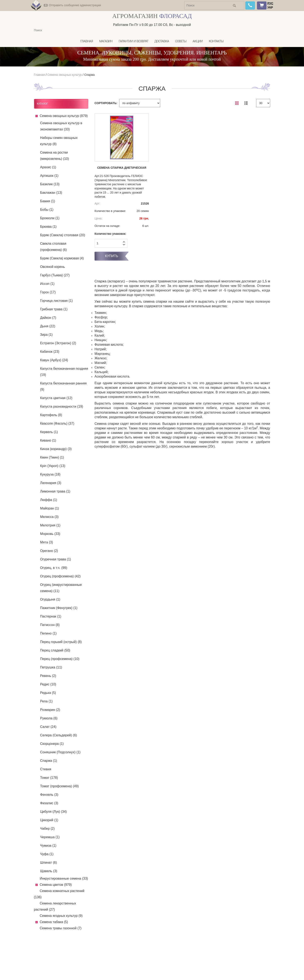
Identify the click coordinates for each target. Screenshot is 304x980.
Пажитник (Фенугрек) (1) (59, 608)
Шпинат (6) (49, 863)
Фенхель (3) (49, 795)
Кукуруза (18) (50, 474)
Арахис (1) (48, 167)
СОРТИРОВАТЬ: (106, 103)
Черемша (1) (50, 837)
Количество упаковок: (110, 234)
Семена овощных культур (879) (64, 116)
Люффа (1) (49, 500)
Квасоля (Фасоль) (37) (57, 423)
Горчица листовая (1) (56, 301)
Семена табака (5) (54, 922)
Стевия (46, 769)
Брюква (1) (48, 227)
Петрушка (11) (51, 667)
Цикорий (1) (49, 820)
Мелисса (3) (49, 517)
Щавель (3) (49, 871)
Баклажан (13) (51, 193)
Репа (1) (46, 701)
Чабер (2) (47, 829)
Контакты (216, 42)
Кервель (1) (49, 432)
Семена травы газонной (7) (61, 928)
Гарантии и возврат (134, 42)
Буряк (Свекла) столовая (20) (63, 235)
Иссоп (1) (47, 284)
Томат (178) (49, 778)
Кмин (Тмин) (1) (52, 457)
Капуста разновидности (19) (62, 406)
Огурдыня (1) (50, 599)
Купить (112, 256)
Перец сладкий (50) (55, 650)
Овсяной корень (53, 267)
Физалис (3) (49, 803)
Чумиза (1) (48, 846)
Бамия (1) (48, 201)
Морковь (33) (50, 534)
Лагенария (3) (51, 483)
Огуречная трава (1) (56, 559)
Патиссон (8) (50, 625)
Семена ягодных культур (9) (61, 916)
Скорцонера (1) (52, 744)
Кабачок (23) (50, 352)
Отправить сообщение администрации (75, 5)
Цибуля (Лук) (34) (54, 812)
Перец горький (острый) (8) (61, 642)
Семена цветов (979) (56, 885)
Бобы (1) (47, 210)
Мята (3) (47, 542)
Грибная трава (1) (54, 309)
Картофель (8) (51, 415)
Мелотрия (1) (50, 525)
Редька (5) (48, 693)
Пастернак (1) (51, 616)
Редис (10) (48, 684)
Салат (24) (48, 727)
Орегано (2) (49, 551)
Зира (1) (46, 335)
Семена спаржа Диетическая (122, 168)
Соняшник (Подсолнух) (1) (60, 752)
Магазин (106, 42)
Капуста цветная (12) (56, 398)
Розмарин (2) (50, 710)
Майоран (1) (50, 508)
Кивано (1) (48, 440)
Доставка (162, 42)
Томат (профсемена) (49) (59, 786)
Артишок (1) (49, 176)
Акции (198, 42)
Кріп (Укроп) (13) (53, 466)
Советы (181, 42)
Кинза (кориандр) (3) (56, 449)
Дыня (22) (48, 326)
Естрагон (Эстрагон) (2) (58, 343)
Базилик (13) (50, 184)
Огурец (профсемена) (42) (60, 576)
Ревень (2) (48, 676)
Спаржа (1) (49, 761)
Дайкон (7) (48, 318)
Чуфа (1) (47, 854)
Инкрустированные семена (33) (64, 878)
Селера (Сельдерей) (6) (59, 735)
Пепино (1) (48, 633)
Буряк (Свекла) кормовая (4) (62, 258)
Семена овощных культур (64, 75)
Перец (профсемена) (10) (60, 659)
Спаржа (89, 75)
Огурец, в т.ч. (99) (54, 568)
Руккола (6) (49, 718)
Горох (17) (48, 292)
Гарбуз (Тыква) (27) (55, 275)
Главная (87, 42)
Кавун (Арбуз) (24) (54, 360)
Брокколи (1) (50, 218)
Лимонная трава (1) (55, 491)
